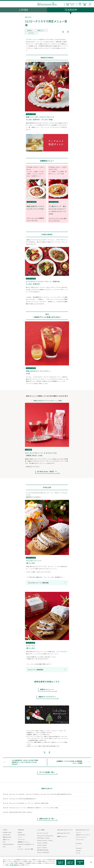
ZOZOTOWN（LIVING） (44, 838)
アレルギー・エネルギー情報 (25, 849)
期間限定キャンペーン (24, 842)
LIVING (5, 830)
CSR (4, 847)
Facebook (79, 843)
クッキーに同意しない (70, 862)
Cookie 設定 (80, 862)
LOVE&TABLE (22, 835)
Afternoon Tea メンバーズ (65, 830)
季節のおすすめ (7, 837)
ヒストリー (79, 832)
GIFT (4, 842)
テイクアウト (21, 840)
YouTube (78, 851)
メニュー (20, 837)
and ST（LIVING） (42, 848)
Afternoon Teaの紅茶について (26, 844)
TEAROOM (21, 830)
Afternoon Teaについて (83, 830)
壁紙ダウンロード (62, 836)
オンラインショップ (43, 833)
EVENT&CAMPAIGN (8, 844)
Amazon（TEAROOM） (44, 852)
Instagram (79, 848)
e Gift (19, 847)
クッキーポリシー (14, 865)
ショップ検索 (41, 830)
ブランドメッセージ (81, 837)
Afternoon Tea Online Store (45, 836)
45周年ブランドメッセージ (83, 835)
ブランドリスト (80, 840)
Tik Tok (78, 853)
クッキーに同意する (61, 862)
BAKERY (20, 832)
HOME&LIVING (7, 832)
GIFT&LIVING (7, 835)
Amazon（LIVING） (43, 843)
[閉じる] (91, 862)
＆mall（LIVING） (42, 845)
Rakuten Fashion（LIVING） (45, 840)
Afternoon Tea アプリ (64, 833)
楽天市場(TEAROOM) (43, 850)
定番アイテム (6, 840)
